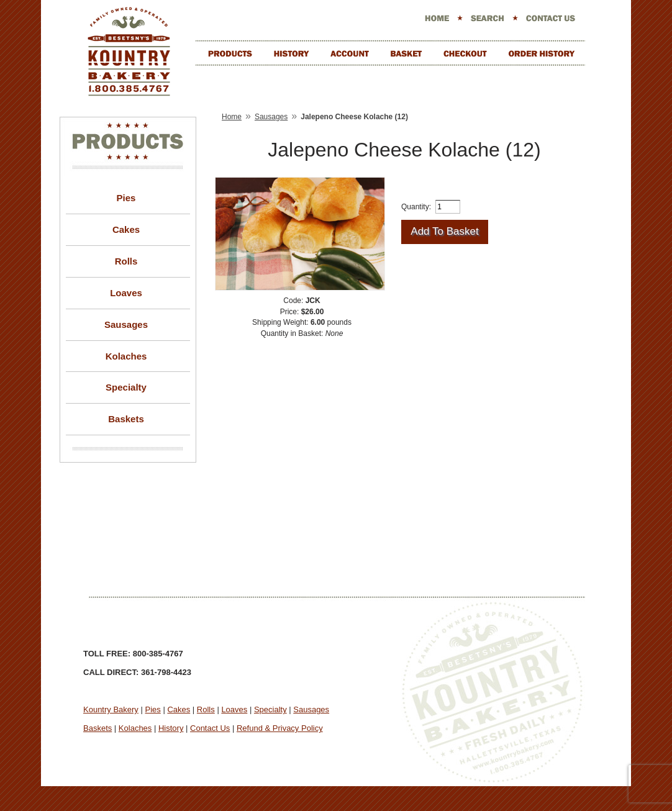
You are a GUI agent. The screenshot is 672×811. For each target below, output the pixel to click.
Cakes (126, 229)
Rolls (126, 261)
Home (232, 117)
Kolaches (126, 356)
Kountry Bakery (111, 709)
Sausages (126, 324)
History (171, 728)
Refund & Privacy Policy (280, 728)
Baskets (126, 419)
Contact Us (210, 728)
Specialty (126, 387)
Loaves (126, 293)
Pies (126, 198)
